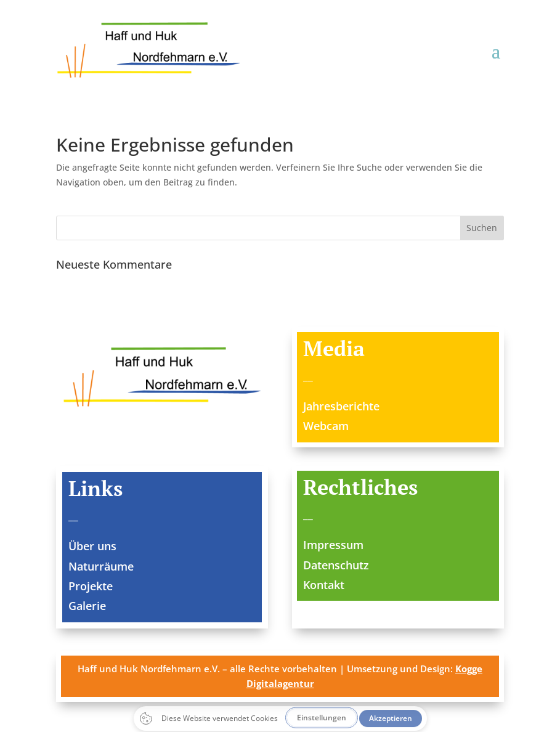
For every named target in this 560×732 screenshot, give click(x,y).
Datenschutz (336, 565)
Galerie (87, 606)
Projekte (91, 586)
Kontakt (324, 585)
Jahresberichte (341, 406)
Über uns (92, 546)
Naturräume (101, 566)
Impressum (333, 545)
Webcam (326, 426)
